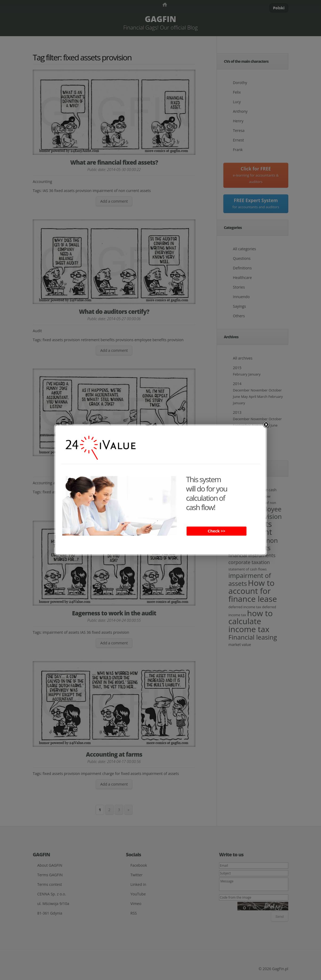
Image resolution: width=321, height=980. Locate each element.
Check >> (216, 531)
